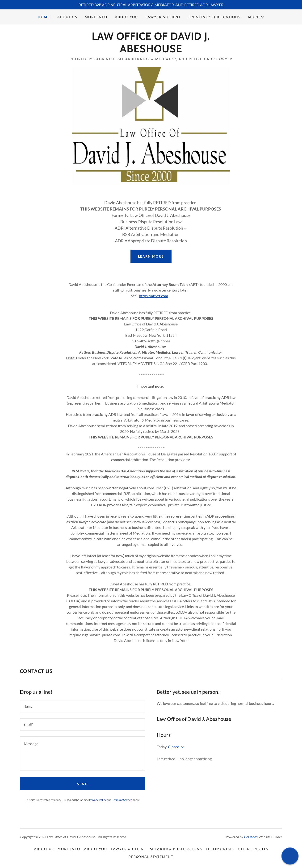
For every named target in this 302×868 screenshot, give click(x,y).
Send (82, 784)
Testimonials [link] (220, 849)
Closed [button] (174, 747)
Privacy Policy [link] (98, 800)
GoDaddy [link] (251, 837)
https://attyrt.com (153, 296)
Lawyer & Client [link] (163, 17)
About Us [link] (67, 17)
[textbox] (83, 707)
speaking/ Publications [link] (214, 17)
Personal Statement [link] (151, 857)
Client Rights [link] (253, 849)
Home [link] (44, 17)
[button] (256, 17)
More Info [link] (96, 17)
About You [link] (126, 17)
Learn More (151, 256)
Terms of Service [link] (122, 800)
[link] (151, 51)
